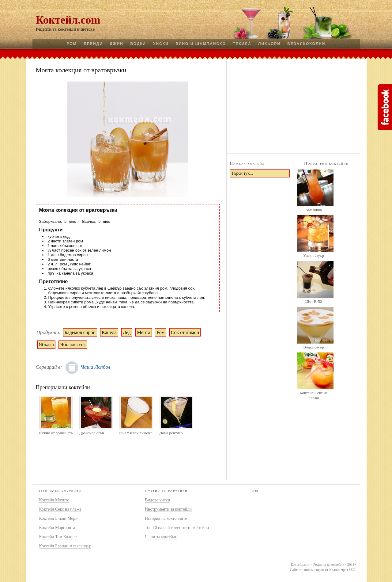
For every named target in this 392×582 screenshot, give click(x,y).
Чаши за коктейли (161, 537)
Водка (138, 44)
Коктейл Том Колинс (58, 537)
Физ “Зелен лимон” (136, 433)
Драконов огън (92, 433)
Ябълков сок (73, 345)
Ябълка (46, 345)
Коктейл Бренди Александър (65, 546)
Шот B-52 (314, 301)
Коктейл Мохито (54, 500)
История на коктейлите (166, 518)
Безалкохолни (306, 44)
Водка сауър (313, 347)
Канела (109, 332)
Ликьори (269, 44)
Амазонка (314, 210)
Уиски (161, 44)
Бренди (93, 44)
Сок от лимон (185, 332)
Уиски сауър (314, 255)
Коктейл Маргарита (57, 528)
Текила (242, 44)
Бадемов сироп (80, 332)
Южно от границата (56, 433)
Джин (117, 44)
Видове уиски (157, 500)
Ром (72, 44)
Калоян (335, 570)
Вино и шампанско (201, 44)
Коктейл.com (68, 20)
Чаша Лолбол (95, 367)
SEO (352, 570)
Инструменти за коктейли (168, 509)
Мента (144, 332)
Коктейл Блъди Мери (58, 518)
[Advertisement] (293, 105)
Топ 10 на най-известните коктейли (177, 528)
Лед (127, 332)
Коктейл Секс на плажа (313, 395)
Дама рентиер (171, 433)
